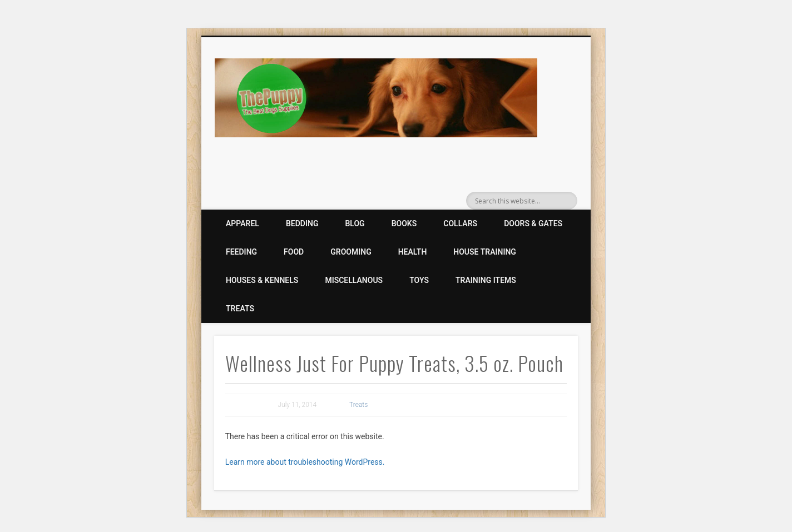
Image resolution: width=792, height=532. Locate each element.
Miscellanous (354, 280)
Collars (460, 223)
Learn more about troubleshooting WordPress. (305, 462)
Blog (355, 223)
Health (413, 252)
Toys (419, 280)
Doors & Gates (533, 223)
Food (294, 252)
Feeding (241, 252)
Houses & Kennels (262, 280)
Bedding (302, 223)
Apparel (242, 223)
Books (404, 223)
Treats (240, 309)
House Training (485, 252)
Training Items (486, 280)
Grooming (351, 252)
